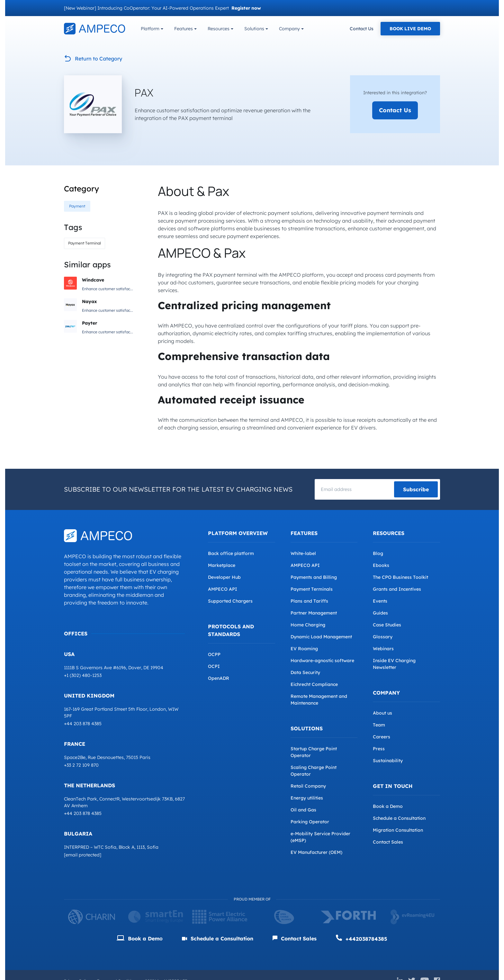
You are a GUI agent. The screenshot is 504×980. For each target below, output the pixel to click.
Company (289, 29)
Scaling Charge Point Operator (314, 771)
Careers (382, 737)
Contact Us (362, 29)
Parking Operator (310, 822)
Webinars (383, 649)
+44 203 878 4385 (83, 724)
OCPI (214, 666)
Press (379, 749)
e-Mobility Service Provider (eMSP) (320, 837)
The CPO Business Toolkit (401, 577)
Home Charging (308, 625)
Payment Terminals (312, 589)
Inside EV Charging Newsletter (394, 664)
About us (382, 713)
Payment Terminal (85, 243)
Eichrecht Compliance (314, 684)
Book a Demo (388, 806)
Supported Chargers (230, 601)
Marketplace (222, 565)
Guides (380, 613)
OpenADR (219, 678)
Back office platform (231, 553)
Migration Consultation (398, 830)
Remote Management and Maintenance (319, 700)
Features (184, 29)
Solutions (254, 29)
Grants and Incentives (397, 589)
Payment (77, 206)
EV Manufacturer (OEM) (316, 852)
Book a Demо (140, 938)
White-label (303, 553)
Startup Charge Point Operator (314, 752)
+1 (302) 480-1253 (83, 675)
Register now (246, 8)
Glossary (383, 637)
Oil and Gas (303, 810)
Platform (150, 29)
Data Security (305, 672)
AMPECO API (223, 589)
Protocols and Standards (231, 630)
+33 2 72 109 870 (81, 765)
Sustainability (388, 761)
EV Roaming (304, 649)
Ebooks (381, 565)
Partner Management (314, 613)
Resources (219, 29)
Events (380, 601)
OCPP (214, 654)
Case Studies (387, 625)
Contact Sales (388, 842)
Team (379, 725)
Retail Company (308, 786)
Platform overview (238, 533)
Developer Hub (224, 577)
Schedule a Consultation (399, 818)
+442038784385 (362, 938)
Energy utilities (307, 798)
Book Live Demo (410, 29)
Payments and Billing (314, 577)
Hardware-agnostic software (322, 661)
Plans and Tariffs (309, 601)
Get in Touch (393, 786)
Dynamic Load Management (321, 637)
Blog (378, 553)
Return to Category (93, 59)
